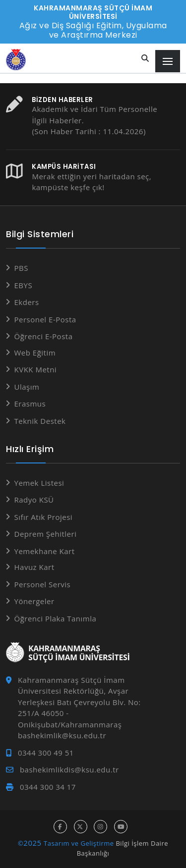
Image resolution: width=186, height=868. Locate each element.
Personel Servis (43, 584)
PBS (21, 268)
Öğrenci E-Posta (44, 336)
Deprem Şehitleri (46, 534)
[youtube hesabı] (121, 827)
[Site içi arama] (145, 59)
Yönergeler (34, 601)
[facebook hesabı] (60, 827)
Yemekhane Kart (45, 551)
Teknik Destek (40, 421)
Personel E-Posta (45, 319)
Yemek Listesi (39, 483)
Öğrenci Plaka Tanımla (56, 618)
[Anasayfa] (16, 60)
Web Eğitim (35, 353)
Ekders (27, 302)
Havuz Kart (34, 567)
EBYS (24, 285)
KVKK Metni (36, 369)
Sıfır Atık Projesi (44, 517)
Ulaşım (27, 387)
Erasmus (30, 404)
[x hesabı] (81, 827)
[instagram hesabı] (100, 827)
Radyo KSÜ (34, 500)
